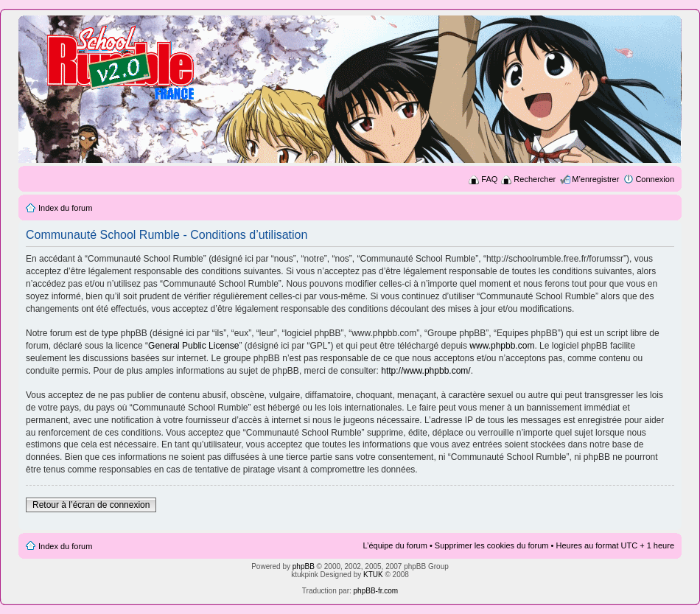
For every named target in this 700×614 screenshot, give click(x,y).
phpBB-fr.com (376, 591)
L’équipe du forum (395, 545)
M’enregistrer (595, 179)
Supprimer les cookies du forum (492, 545)
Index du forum (65, 208)
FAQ (489, 179)
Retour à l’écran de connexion (91, 505)
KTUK (373, 575)
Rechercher (535, 179)
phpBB (304, 566)
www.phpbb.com (502, 346)
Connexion (655, 179)
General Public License (193, 346)
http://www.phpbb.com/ (426, 371)
